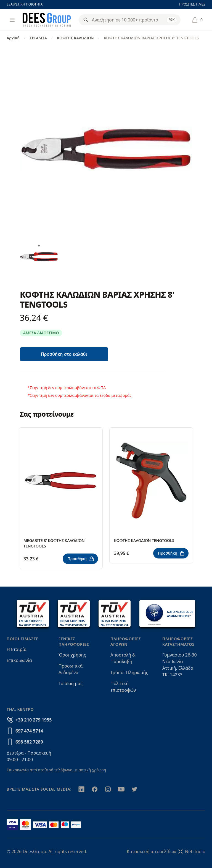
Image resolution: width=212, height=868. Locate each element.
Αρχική (13, 38)
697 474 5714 (29, 731)
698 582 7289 (29, 742)
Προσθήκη (81, 559)
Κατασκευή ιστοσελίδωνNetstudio (166, 851)
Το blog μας (71, 683)
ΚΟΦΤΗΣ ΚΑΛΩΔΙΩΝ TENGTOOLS (144, 540)
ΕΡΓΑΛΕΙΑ (38, 38)
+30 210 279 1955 (34, 720)
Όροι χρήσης (72, 655)
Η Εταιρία (17, 649)
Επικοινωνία (19, 660)
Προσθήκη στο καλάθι (64, 354)
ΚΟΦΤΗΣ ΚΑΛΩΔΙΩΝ (75, 38)
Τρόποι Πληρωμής (129, 672)
